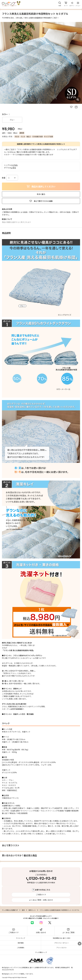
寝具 (23, 910)
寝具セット (32, 910)
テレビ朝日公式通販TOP (10, 910)
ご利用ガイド (41, 895)
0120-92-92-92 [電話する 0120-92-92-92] (43, 879)
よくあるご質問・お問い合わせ (41, 900)
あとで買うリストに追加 (41, 201)
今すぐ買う (41, 194)
